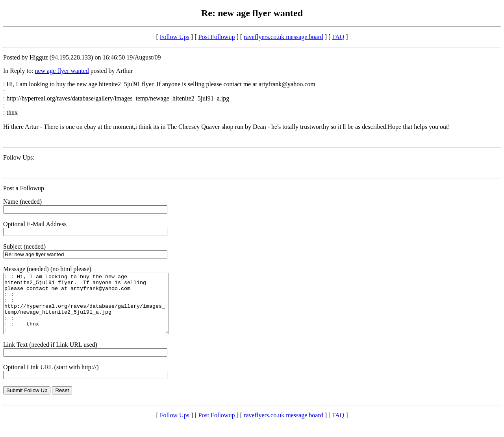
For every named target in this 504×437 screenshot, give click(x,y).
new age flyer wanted (62, 71)
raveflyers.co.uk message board (283, 37)
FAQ (338, 37)
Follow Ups (175, 37)
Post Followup (217, 37)
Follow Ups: (19, 157)
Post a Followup (24, 188)
